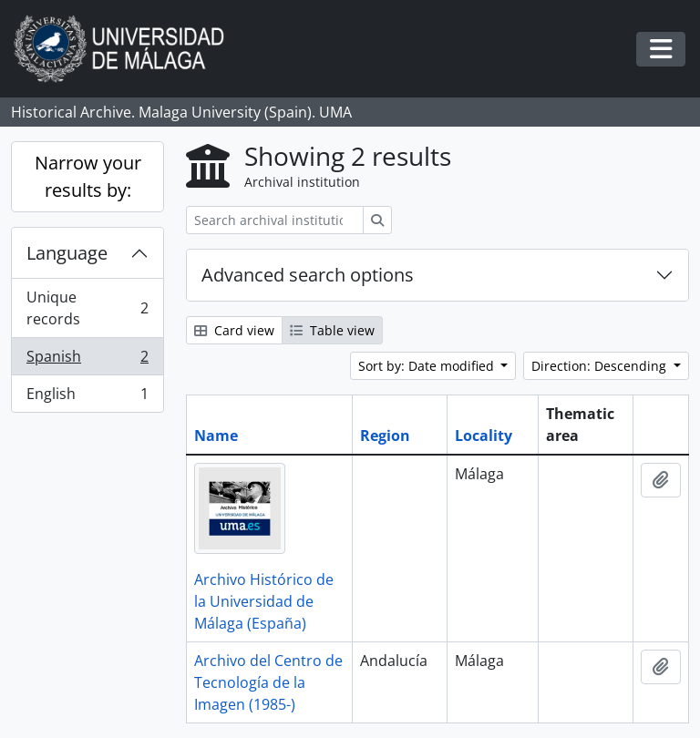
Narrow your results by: (88, 176)
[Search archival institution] (275, 220)
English (87, 397)
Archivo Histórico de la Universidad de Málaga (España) (264, 601)
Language (67, 253)
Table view (332, 330)
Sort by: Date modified (428, 366)
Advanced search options (308, 275)
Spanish (87, 360)
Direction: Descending (601, 366)
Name (216, 436)
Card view (234, 330)
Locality (484, 436)
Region (385, 436)
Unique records (87, 308)
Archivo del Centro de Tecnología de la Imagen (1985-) (268, 682)
